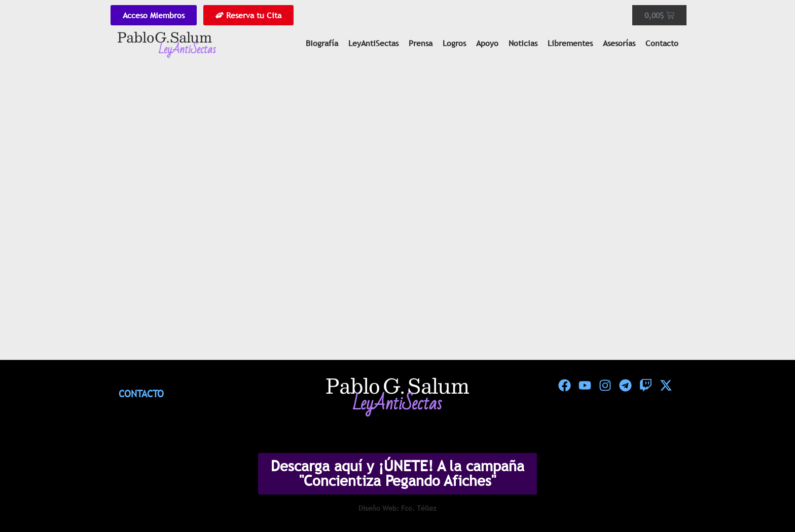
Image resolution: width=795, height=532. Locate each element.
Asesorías (619, 43)
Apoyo (487, 43)
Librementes (570, 43)
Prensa (421, 43)
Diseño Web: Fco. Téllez (397, 508)
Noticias (523, 43)
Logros (454, 43)
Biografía (322, 43)
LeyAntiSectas (373, 43)
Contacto (662, 43)
